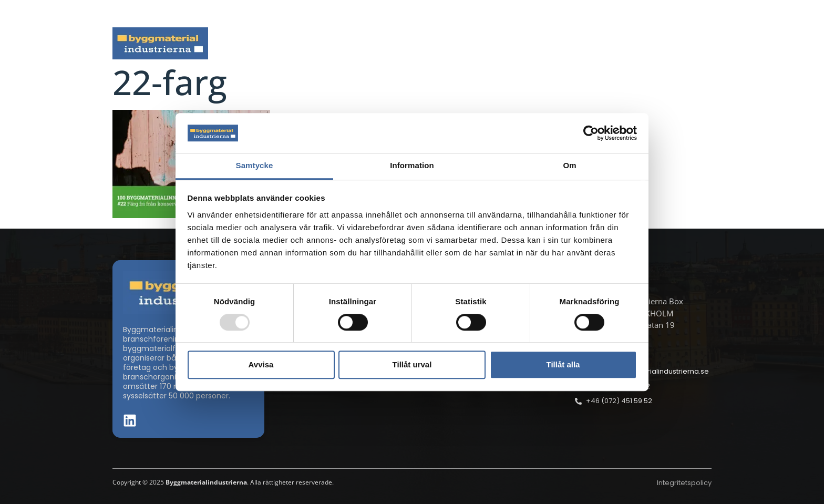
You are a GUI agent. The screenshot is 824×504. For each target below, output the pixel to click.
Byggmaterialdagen (449, 43)
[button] (708, 14)
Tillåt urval (412, 364)
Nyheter (280, 43)
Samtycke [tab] (255, 166)
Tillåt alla (563, 364)
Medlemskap (616, 43)
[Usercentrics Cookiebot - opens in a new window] (591, 133)
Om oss (689, 43)
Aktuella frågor (353, 43)
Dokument (537, 43)
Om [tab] (569, 166)
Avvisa (261, 364)
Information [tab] (412, 166)
